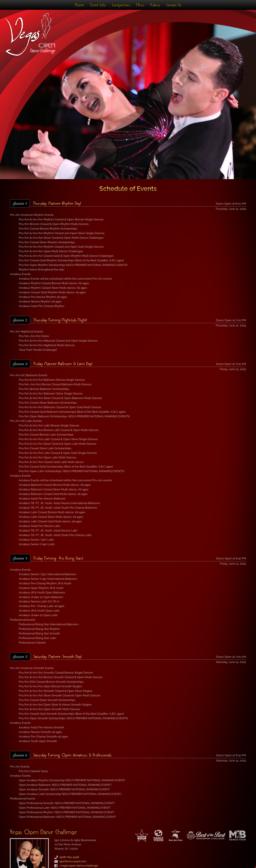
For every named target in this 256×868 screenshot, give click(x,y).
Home (79, 5)
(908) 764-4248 (69, 857)
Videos (155, 5)
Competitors (121, 5)
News (140, 5)
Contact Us (174, 5)
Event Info (98, 5)
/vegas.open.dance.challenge (79, 866)
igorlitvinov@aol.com (73, 861)
